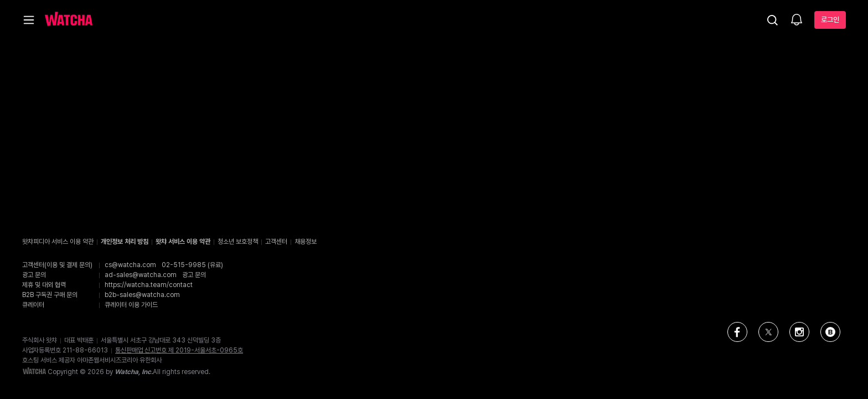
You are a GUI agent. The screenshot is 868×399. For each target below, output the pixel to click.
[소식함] (797, 21)
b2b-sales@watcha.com (142, 295)
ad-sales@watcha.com (141, 275)
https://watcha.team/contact (149, 285)
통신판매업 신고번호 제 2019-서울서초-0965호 (179, 350)
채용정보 (306, 242)
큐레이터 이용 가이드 (131, 305)
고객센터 (276, 242)
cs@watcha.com (130, 265)
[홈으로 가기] (69, 20)
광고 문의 (194, 275)
